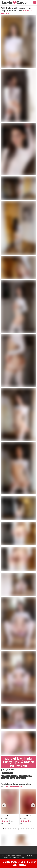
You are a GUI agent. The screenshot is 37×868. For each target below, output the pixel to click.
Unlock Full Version (18, 762)
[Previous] (4, 805)
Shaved (12, 778)
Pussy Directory (13, 787)
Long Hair (29, 776)
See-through (5, 778)
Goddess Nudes (8, 773)
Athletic (5, 776)
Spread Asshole (21, 778)
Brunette (22, 776)
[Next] (33, 805)
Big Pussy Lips (13, 776)
